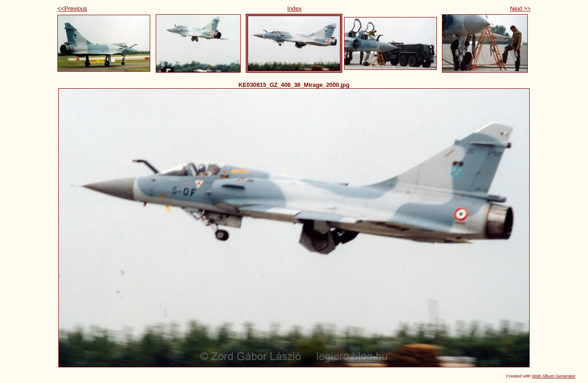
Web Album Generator (554, 376)
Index (294, 9)
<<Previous (72, 9)
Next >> (520, 9)
